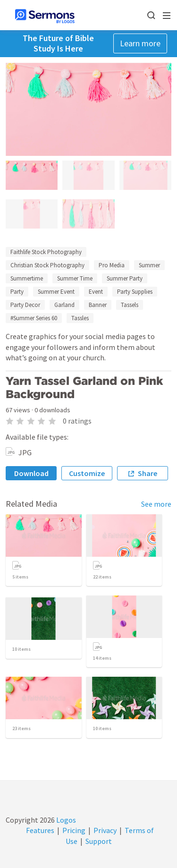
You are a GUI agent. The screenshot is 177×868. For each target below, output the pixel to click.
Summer (149, 265)
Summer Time (75, 278)
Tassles (80, 318)
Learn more (140, 43)
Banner (98, 305)
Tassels (130, 305)
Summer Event (56, 292)
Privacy (105, 830)
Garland (64, 305)
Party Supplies (135, 292)
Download (31, 473)
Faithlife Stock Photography (46, 252)
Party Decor (25, 305)
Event (96, 292)
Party (17, 292)
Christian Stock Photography (47, 265)
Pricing (74, 830)
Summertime (27, 278)
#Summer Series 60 (34, 318)
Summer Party (125, 278)
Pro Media (112, 265)
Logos (65, 820)
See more (156, 504)
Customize (87, 473)
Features (40, 830)
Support (99, 841)
